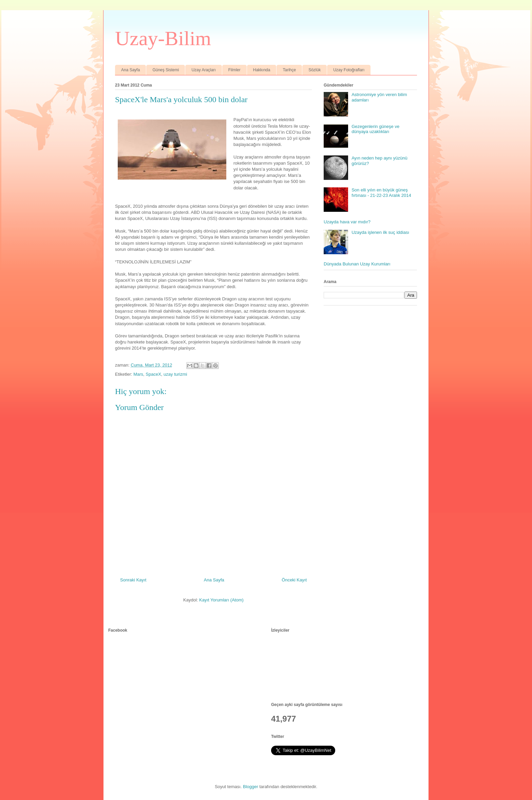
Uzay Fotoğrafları (349, 70)
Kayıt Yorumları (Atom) (221, 600)
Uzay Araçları (203, 70)
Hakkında (262, 70)
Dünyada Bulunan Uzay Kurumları (357, 264)
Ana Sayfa (130, 70)
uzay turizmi (175, 374)
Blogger (251, 787)
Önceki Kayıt (294, 580)
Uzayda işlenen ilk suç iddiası (380, 232)
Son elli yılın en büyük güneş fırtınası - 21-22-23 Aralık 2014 (381, 193)
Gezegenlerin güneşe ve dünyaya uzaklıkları (375, 129)
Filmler (234, 70)
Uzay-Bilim (163, 38)
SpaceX (153, 374)
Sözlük (315, 70)
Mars (138, 374)
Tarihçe (289, 70)
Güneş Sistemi (166, 70)
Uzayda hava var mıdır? (347, 222)
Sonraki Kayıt (133, 580)
